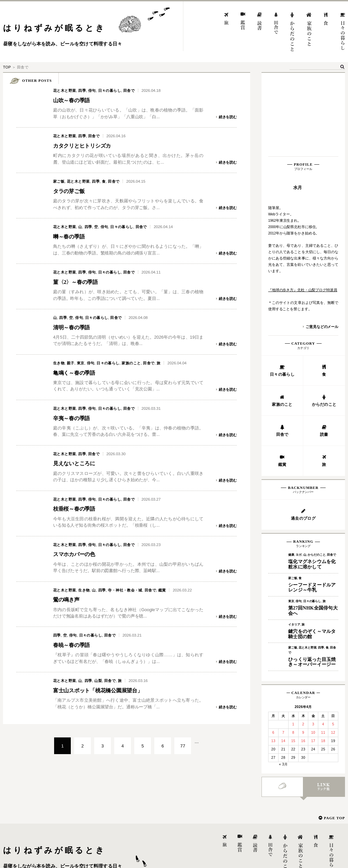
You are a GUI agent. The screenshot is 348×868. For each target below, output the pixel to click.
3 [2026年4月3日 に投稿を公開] (313, 642)
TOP (7, 67)
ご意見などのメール (322, 245)
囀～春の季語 (71, 236)
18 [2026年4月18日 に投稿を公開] (323, 659)
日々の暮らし (110, 91)
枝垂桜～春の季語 (77, 509)
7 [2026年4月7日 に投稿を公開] (283, 651)
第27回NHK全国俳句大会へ (313, 529)
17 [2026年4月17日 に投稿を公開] (313, 659)
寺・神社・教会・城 (125, 590)
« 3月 (283, 682)
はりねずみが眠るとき (54, 28)
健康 (291, 473)
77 (183, 746)
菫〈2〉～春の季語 (78, 282)
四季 (82, 91)
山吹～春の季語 (74, 100)
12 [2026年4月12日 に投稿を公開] (333, 651)
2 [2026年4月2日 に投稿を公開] (303, 642)
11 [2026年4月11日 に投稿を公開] (323, 651)
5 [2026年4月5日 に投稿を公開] (333, 642)
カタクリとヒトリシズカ (86, 146)
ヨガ (299, 473)
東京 (81, 363)
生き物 (59, 363)
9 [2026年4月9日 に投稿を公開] (303, 651)
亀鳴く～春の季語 (77, 373)
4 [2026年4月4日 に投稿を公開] (323, 642)
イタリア (294, 543)
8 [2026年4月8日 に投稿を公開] (293, 651)
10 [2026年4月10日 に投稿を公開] (313, 651)
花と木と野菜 (64, 91)
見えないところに (77, 463)
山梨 (98, 681)
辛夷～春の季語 (74, 418)
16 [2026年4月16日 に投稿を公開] (303, 659)
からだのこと (316, 473)
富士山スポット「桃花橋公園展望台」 (104, 690)
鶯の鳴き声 (68, 599)
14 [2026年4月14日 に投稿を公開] (283, 659)
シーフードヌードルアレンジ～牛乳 (312, 506)
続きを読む (228, 117)
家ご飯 (59, 181)
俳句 (92, 91)
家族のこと (131, 363)
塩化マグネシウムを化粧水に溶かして (312, 482)
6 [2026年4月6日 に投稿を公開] (273, 651)
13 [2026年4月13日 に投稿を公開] (273, 659)
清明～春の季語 (74, 327)
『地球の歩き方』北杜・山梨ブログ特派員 (303, 208)
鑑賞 (162, 590)
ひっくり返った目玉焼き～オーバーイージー (312, 580)
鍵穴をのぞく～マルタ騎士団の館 (312, 552)
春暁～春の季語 (74, 645)
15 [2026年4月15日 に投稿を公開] (293, 659)
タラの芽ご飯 (71, 191)
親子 (71, 363)
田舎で (129, 91)
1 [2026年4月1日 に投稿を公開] (293, 642)
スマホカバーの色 (77, 554)
